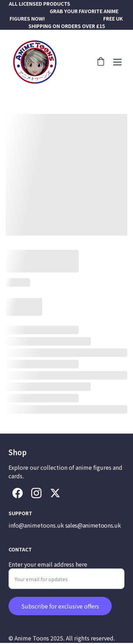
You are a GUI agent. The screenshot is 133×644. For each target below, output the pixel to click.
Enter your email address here (48, 573)
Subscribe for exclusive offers (60, 615)
